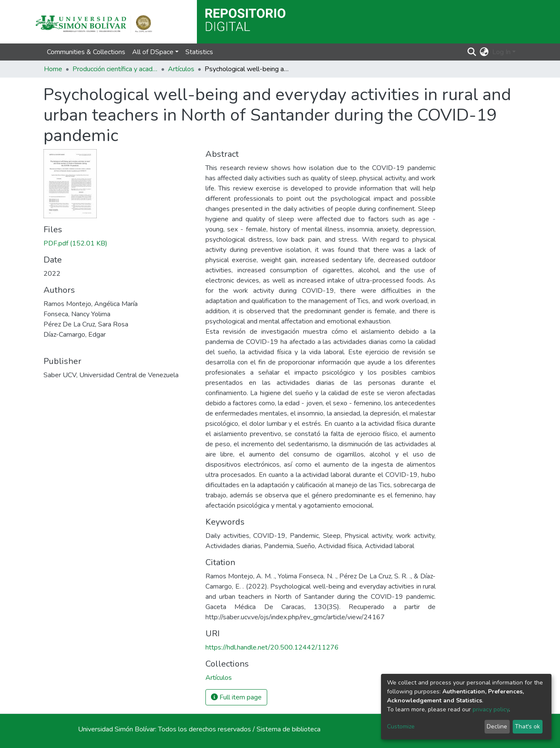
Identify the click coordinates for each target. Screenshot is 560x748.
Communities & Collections (86, 52)
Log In (501, 52)
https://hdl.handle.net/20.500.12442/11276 (272, 647)
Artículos (181, 69)
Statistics (199, 52)
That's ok (527, 726)
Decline (497, 726)
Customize (401, 726)
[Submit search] (472, 52)
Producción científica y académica (115, 69)
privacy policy (491, 709)
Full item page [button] (236, 697)
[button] (484, 52)
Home (53, 69)
